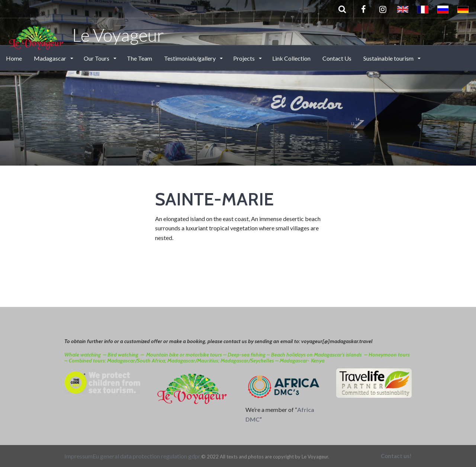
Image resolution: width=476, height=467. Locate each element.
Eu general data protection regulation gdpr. (147, 456)
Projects (245, 58)
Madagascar (51, 58)
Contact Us (337, 58)
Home (14, 58)
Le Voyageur (86, 35)
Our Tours (97, 58)
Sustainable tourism (389, 58)
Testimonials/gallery (190, 58)
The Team (139, 58)
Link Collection (291, 58)
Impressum (78, 456)
